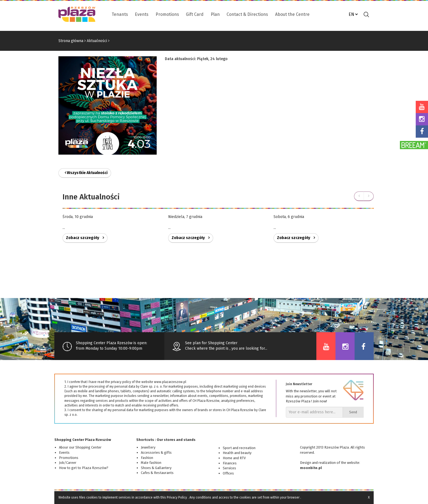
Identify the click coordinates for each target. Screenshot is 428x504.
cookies (92, 497)
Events (142, 14)
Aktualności (97, 41)
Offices (228, 473)
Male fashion (151, 463)
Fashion (147, 458)
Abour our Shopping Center (80, 447)
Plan (215, 14)
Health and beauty (237, 453)
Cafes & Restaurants (157, 473)
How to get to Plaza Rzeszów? (84, 468)
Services (229, 468)
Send (353, 412)
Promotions (167, 14)
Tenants (120, 14)
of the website (348, 463)
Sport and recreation (239, 448)
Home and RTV (234, 458)
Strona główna (71, 41)
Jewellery (148, 447)
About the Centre (292, 14)
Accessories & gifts (156, 453)
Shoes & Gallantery (156, 468)
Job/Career (68, 463)
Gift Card (195, 14)
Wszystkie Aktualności (86, 173)
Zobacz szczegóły (85, 238)
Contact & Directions (247, 14)
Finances (230, 463)
